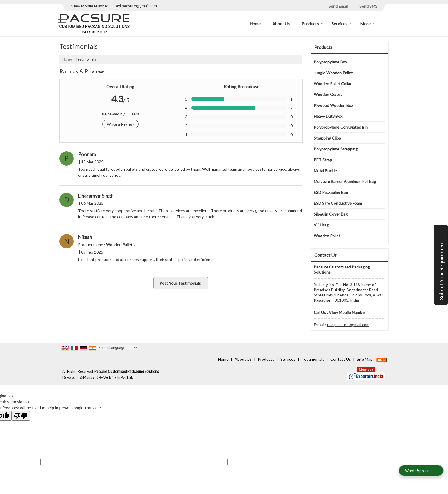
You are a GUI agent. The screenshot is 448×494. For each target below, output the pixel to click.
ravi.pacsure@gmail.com (136, 6)
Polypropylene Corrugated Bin (341, 127)
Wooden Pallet (327, 236)
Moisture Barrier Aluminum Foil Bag (345, 181)
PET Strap (323, 160)
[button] (90, 6)
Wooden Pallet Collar (333, 84)
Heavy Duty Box (328, 116)
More (367, 24)
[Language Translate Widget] (118, 348)
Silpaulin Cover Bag (331, 214)
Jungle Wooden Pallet (333, 73)
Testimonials (313, 359)
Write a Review (120, 124)
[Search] (385, 23)
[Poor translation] (21, 416)
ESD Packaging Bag (331, 192)
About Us (281, 24)
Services (342, 24)
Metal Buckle (325, 171)
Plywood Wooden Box (333, 105)
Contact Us (341, 359)
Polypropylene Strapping (336, 149)
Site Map (365, 359)
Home (255, 24)
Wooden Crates (328, 94)
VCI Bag (321, 225)
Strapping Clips (327, 138)
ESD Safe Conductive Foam (338, 203)
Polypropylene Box (330, 62)
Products (312, 24)
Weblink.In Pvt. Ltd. (118, 378)
